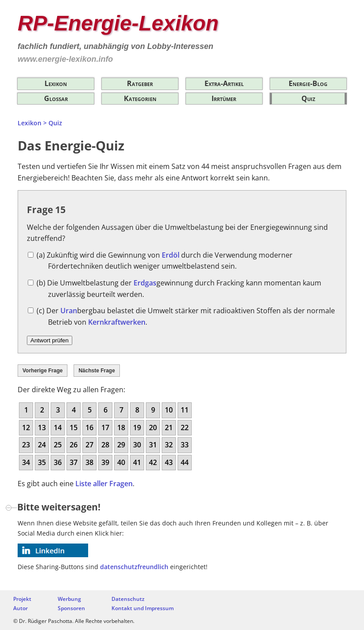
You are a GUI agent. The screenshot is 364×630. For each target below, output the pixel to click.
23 (26, 445)
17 (105, 427)
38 (89, 462)
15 (74, 427)
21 (169, 427)
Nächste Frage (97, 371)
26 (74, 445)
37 (74, 462)
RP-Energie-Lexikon (118, 23)
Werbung (69, 599)
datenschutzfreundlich (134, 567)
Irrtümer (224, 98)
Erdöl (171, 255)
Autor (20, 608)
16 (89, 427)
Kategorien (140, 98)
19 (137, 427)
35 (42, 462)
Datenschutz (128, 599)
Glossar (56, 98)
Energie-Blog (308, 83)
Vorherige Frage (43, 371)
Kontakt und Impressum (143, 608)
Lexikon (56, 83)
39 (105, 462)
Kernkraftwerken (117, 322)
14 (58, 427)
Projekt (22, 599)
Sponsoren (71, 608)
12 (26, 427)
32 (169, 445)
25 (58, 445)
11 (185, 410)
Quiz (308, 98)
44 (185, 462)
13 (42, 427)
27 (89, 445)
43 (169, 462)
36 (58, 462)
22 (185, 427)
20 (153, 427)
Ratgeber (140, 83)
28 (105, 445)
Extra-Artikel (224, 83)
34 (26, 462)
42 (153, 462)
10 (169, 410)
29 (121, 445)
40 (121, 462)
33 (185, 445)
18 (121, 427)
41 (137, 462)
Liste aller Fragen (104, 484)
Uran (69, 311)
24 (42, 445)
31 (153, 445)
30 (137, 445)
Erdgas (145, 283)
